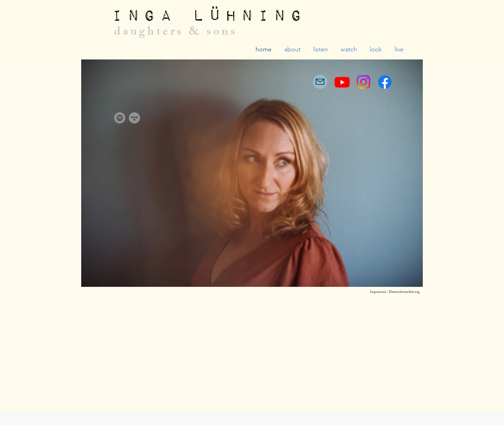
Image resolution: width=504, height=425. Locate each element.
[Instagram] (363, 82)
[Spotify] (120, 118)
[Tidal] (134, 118)
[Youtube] (342, 82)
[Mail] (320, 82)
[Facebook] (385, 82)
